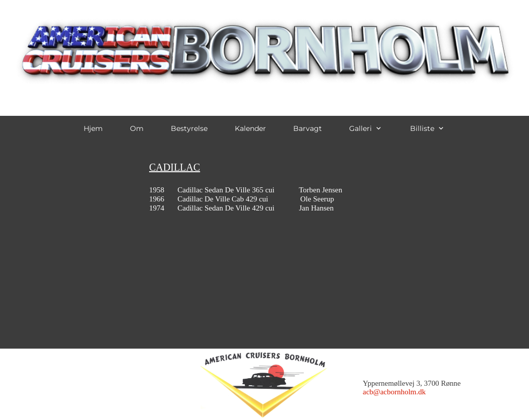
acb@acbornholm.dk (394, 392)
